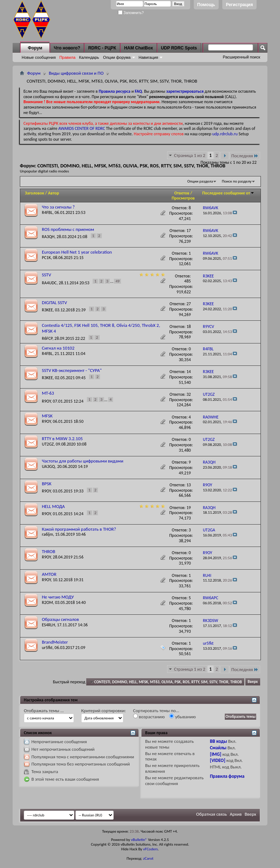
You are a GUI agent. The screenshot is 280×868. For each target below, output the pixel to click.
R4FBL (47, 212)
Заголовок (34, 193)
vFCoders (151, 849)
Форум (35, 48)
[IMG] (216, 754)
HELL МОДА (53, 506)
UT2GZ (48, 444)
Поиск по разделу (237, 181)
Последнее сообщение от (228, 193)
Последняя (245, 156)
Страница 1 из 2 (190, 155)
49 (117, 281)
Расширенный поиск (241, 57)
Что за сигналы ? (58, 207)
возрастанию (149, 716)
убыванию (182, 716)
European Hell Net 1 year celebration (77, 252)
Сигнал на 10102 (58, 348)
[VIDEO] (218, 760)
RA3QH (48, 237)
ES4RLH (48, 625)
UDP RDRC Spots (179, 48)
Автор (54, 193)
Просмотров (183, 198)
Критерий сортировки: (104, 711)
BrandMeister (55, 642)
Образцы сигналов (60, 619)
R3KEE (47, 310)
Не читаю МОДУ (58, 597)
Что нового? (67, 48)
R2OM (47, 602)
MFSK (47, 416)
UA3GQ (49, 466)
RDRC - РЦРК (102, 48)
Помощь (206, 5)
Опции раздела (200, 181)
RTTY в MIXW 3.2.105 (62, 439)
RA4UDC (49, 283)
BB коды (219, 741)
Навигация (148, 57)
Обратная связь (212, 814)
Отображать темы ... (44, 711)
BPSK (47, 484)
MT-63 (48, 393)
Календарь (89, 57)
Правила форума (227, 776)
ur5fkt (47, 648)
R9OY (46, 401)
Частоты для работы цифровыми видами (83, 461)
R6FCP (47, 338)
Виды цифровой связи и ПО (76, 73)
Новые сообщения (39, 57)
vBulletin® (139, 840)
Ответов (182, 193)
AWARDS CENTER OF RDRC (82, 128)
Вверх (253, 682)
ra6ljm (47, 534)
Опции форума (117, 57)
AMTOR (49, 574)
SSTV (47, 275)
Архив (236, 814)
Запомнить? (131, 13)
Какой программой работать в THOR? (79, 529)
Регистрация (239, 5)
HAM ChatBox (139, 48)
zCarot (148, 858)
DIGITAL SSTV (54, 303)
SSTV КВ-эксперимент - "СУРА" (72, 370)
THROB (49, 551)
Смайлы (218, 748)
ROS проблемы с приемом (68, 229)
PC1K (46, 258)
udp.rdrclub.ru (225, 134)
